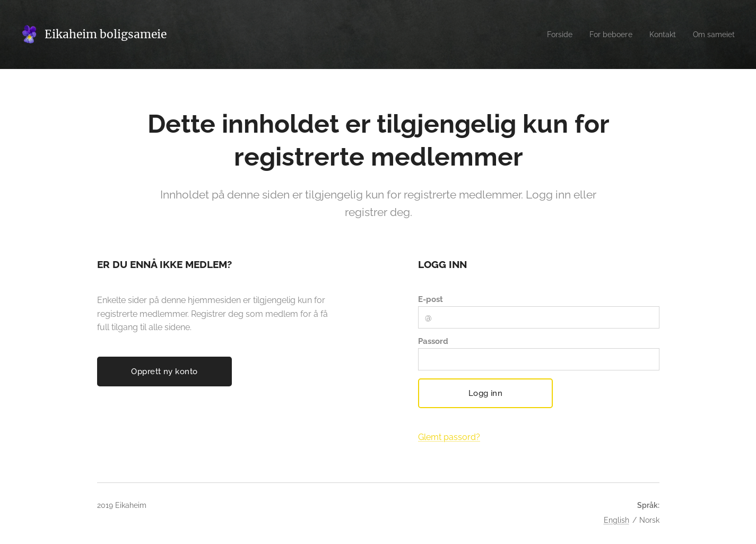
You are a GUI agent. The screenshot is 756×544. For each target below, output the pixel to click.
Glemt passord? (449, 437)
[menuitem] (551, 34)
